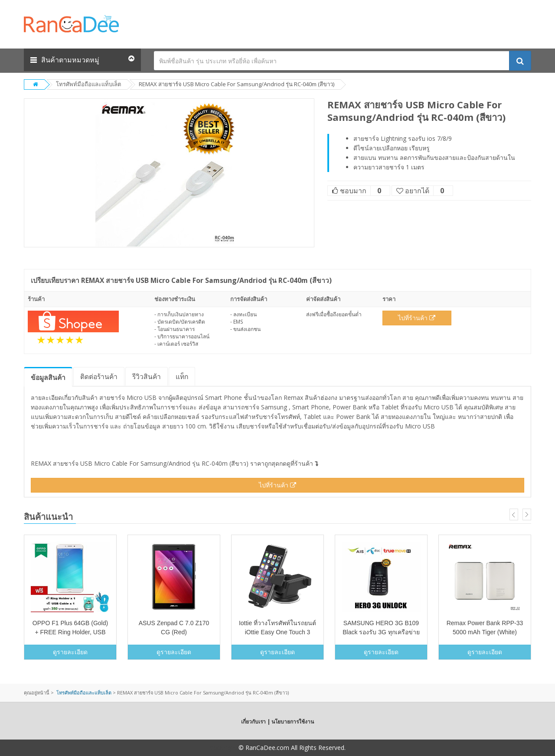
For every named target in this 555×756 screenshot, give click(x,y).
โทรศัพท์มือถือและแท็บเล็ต (88, 84)
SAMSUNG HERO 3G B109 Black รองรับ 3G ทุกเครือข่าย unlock (381, 632)
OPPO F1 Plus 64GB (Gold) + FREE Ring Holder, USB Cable (70, 632)
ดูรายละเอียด (70, 652)
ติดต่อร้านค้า (99, 376)
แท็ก (182, 376)
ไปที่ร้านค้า (417, 318)
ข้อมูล (48, 377)
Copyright (223, 748)
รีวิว (147, 376)
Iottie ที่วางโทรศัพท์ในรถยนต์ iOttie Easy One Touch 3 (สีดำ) (277, 632)
